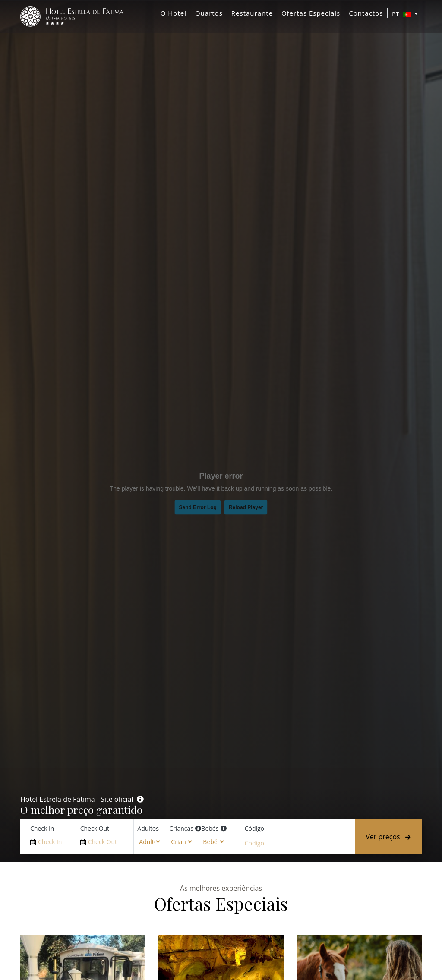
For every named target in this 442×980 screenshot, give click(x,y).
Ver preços (388, 837)
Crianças (181, 828)
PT (403, 16)
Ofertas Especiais (311, 15)
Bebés (210, 828)
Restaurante (252, 15)
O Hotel (174, 15)
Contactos (366, 15)
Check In (42, 828)
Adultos (148, 828)
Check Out (95, 828)
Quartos (209, 15)
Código (254, 828)
